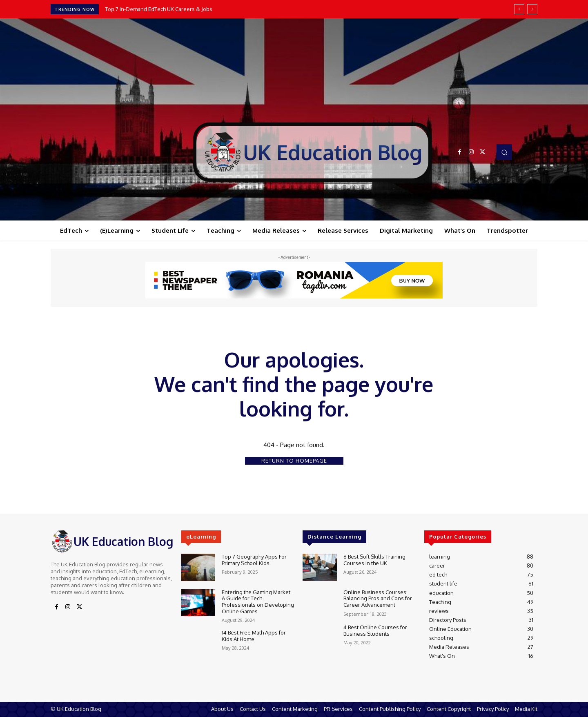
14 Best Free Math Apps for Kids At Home (254, 636)
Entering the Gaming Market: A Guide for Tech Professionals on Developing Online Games (258, 602)
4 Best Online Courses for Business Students (375, 630)
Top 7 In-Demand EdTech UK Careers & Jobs (159, 9)
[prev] (519, 9)
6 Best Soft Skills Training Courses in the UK (374, 560)
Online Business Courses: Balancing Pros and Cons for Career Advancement (378, 598)
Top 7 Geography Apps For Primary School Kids (254, 560)
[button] (504, 152)
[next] (532, 9)
